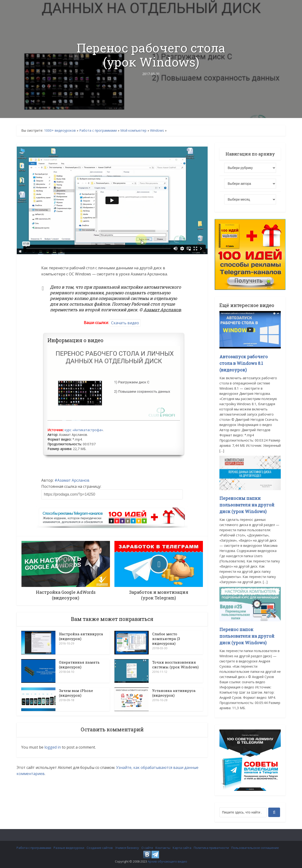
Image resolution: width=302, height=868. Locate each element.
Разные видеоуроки (69, 848)
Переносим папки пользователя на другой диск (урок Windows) (247, 505)
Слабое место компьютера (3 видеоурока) (166, 639)
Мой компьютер (133, 130)
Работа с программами (98, 130)
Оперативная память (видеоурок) (79, 665)
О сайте (147, 848)
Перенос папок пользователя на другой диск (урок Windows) (247, 636)
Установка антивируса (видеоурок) (174, 693)
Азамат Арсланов (73, 480)
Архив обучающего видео (167, 861)
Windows (157, 130)
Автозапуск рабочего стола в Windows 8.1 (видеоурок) (244, 363)
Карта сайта (182, 848)
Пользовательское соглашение (255, 848)
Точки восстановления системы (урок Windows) (175, 665)
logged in (53, 747)
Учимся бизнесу (127, 848)
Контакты (163, 848)
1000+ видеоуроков (60, 130)
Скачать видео (125, 323)
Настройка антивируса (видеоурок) (81, 636)
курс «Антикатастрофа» (84, 430)
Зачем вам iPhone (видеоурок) (76, 693)
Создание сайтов (100, 848)
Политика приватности (211, 848)
